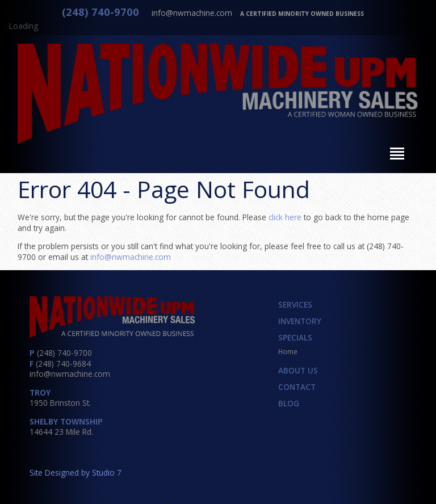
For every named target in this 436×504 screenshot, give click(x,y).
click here (285, 217)
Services (295, 304)
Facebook (42, 452)
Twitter (62, 452)
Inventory (300, 321)
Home (288, 351)
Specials (295, 337)
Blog (289, 403)
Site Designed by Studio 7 (76, 472)
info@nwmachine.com (192, 13)
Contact (297, 387)
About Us (298, 370)
